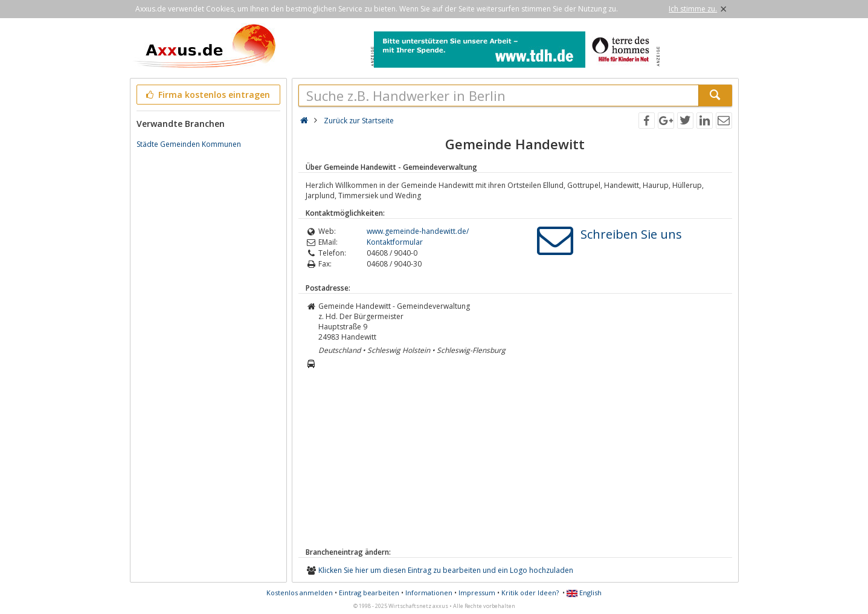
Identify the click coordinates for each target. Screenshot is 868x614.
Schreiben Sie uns (631, 234)
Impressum (477, 593)
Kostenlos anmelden (300, 593)
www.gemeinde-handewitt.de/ (418, 231)
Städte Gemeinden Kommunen (189, 144)
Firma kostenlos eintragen (207, 95)
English (584, 593)
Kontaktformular (395, 242)
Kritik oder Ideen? (530, 593)
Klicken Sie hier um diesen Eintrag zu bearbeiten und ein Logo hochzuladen (446, 570)
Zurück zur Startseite (359, 121)
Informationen (429, 593)
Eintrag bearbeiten (369, 593)
